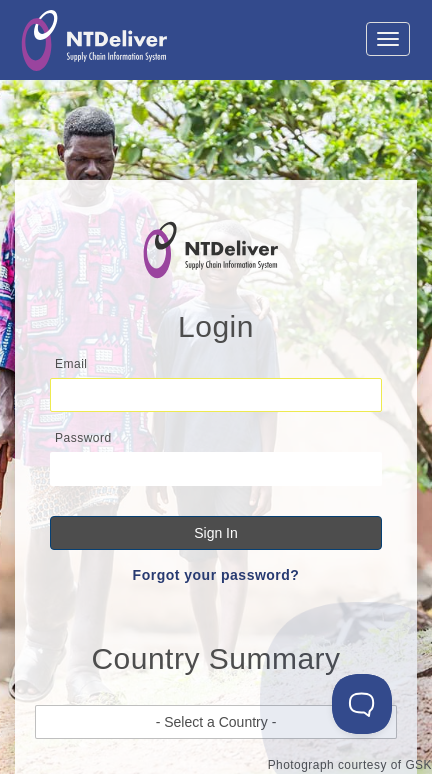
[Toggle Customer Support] (362, 704)
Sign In (216, 533)
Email (71, 364)
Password (83, 438)
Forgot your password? (216, 575)
